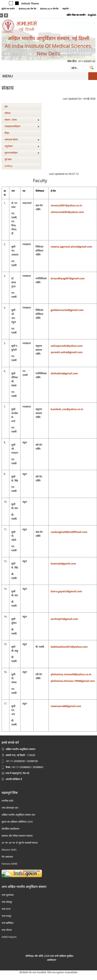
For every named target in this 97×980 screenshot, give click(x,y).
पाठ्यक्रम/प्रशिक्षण (22, 126)
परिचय (8, 113)
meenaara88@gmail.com (66, 706)
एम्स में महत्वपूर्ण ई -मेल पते (17, 773)
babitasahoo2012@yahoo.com (69, 647)
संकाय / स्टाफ (22, 120)
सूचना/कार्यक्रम (22, 153)
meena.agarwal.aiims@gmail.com (71, 247)
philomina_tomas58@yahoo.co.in (71, 674)
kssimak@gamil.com (63, 564)
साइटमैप (66, 9)
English (92, 15)
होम (6, 106)
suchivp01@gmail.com (64, 619)
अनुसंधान (22, 146)
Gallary (8, 166)
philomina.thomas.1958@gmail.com (73, 681)
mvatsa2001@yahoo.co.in (66, 205)
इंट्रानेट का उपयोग (8, 9)
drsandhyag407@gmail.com (68, 278)
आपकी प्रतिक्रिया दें (14, 779)
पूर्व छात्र (8, 159)
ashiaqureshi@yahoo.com (67, 346)
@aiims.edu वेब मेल (27, 9)
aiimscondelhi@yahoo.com (67, 212)
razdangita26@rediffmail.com (69, 532)
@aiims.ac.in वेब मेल (49, 9)
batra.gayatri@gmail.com (66, 591)
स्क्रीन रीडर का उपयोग (76, 15)
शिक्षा (7, 133)
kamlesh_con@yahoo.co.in (67, 409)
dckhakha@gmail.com (64, 373)
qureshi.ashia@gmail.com (67, 352)
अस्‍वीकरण (52, 960)
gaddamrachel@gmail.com (67, 310)
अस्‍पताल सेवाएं (22, 139)
